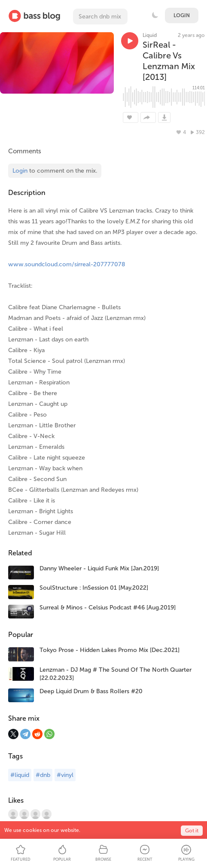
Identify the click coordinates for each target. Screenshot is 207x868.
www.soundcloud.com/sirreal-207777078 (67, 264)
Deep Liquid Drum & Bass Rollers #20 (91, 691)
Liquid (150, 35)
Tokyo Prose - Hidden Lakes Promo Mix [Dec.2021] (110, 650)
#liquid (20, 775)
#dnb (43, 775)
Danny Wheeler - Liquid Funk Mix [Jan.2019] (99, 568)
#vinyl (65, 775)
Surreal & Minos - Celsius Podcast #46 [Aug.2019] (108, 608)
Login (182, 15)
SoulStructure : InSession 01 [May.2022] (94, 588)
